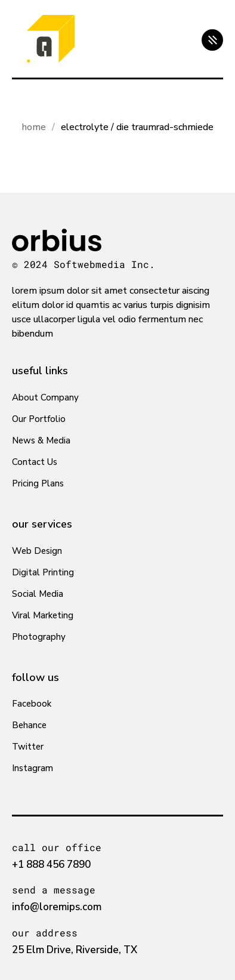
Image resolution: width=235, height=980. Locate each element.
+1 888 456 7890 (51, 865)
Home (34, 127)
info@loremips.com (57, 907)
